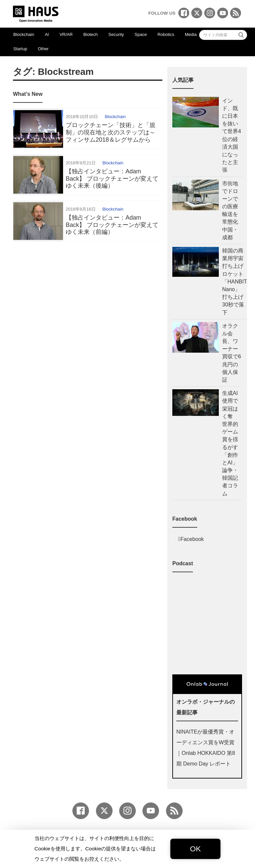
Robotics (166, 34)
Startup (20, 49)
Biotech (90, 34)
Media (191, 34)
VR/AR (66, 34)
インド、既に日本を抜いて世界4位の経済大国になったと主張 (232, 135)
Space (141, 34)
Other (43, 49)
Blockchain (24, 34)
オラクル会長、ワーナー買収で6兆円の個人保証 (232, 353)
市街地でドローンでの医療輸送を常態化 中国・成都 (232, 210)
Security (116, 34)
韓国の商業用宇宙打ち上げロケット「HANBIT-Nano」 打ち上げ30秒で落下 (235, 282)
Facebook (192, 539)
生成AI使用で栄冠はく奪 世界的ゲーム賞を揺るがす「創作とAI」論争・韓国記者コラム (230, 443)
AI (47, 34)
